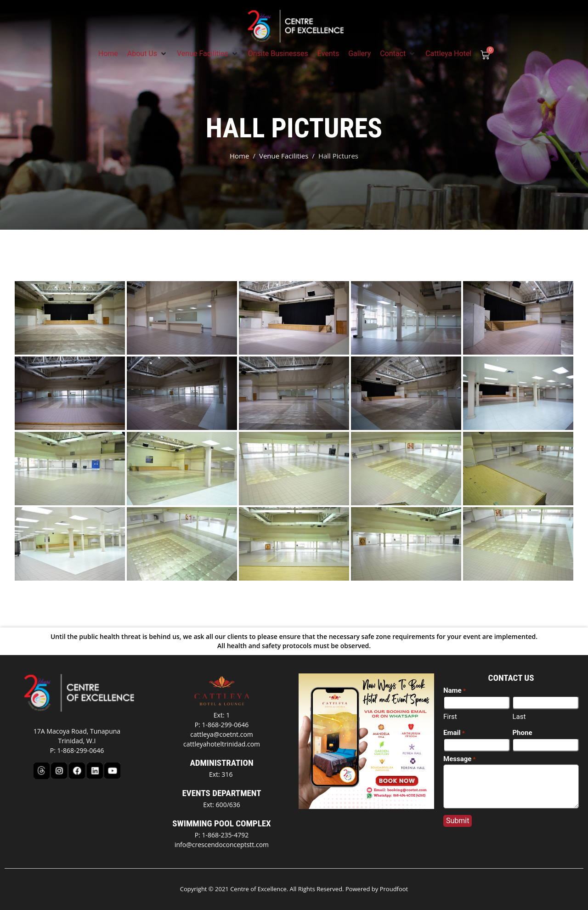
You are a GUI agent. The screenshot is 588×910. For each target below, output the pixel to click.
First (450, 717)
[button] (147, 54)
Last (519, 717)
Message (460, 759)
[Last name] (546, 703)
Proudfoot (394, 889)
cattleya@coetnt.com (222, 734)
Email (454, 733)
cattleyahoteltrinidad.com (222, 744)
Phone (522, 733)
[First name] (477, 703)
